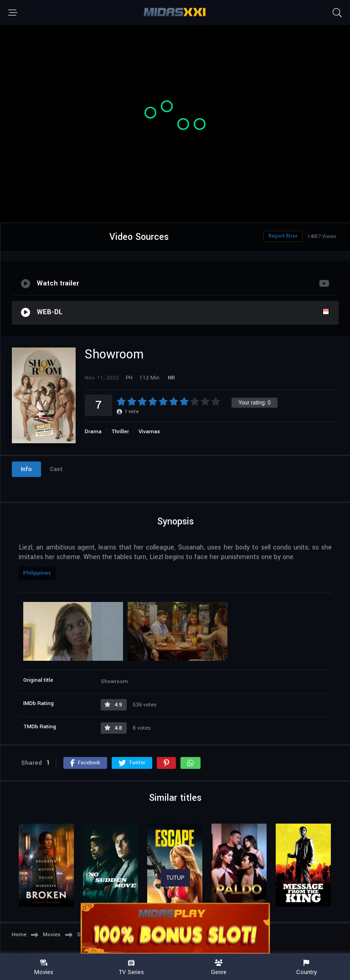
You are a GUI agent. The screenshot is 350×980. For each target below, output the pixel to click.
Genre (219, 967)
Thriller (120, 432)
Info (26, 469)
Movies (44, 967)
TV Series (131, 967)
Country (306, 967)
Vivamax (149, 432)
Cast (57, 469)
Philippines (37, 573)
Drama (93, 432)
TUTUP (175, 878)
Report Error (283, 236)
